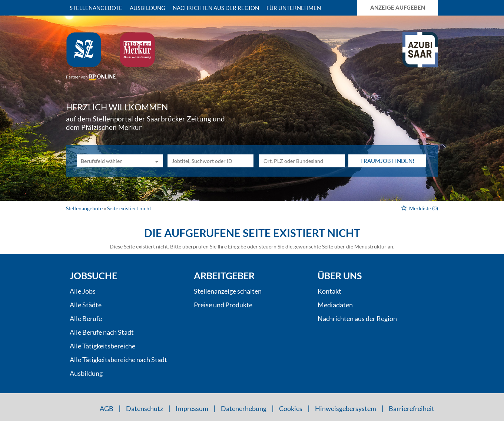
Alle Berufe (86, 318)
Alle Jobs (83, 291)
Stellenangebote (96, 8)
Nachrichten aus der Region (216, 8)
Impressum (192, 408)
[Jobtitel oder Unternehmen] (210, 161)
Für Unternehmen (294, 8)
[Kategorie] (113, 161)
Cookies (291, 408)
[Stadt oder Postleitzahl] (302, 161)
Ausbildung (147, 8)
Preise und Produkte (223, 305)
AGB (107, 408)
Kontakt (329, 291)
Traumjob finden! (387, 161)
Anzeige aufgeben (398, 7)
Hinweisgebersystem (346, 408)
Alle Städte (86, 305)
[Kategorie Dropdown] (156, 161)
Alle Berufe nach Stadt (102, 332)
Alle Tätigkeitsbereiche (102, 346)
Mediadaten (335, 305)
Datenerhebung (244, 408)
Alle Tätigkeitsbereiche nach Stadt (118, 360)
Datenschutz (145, 408)
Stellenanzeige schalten (228, 291)
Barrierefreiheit (412, 408)
